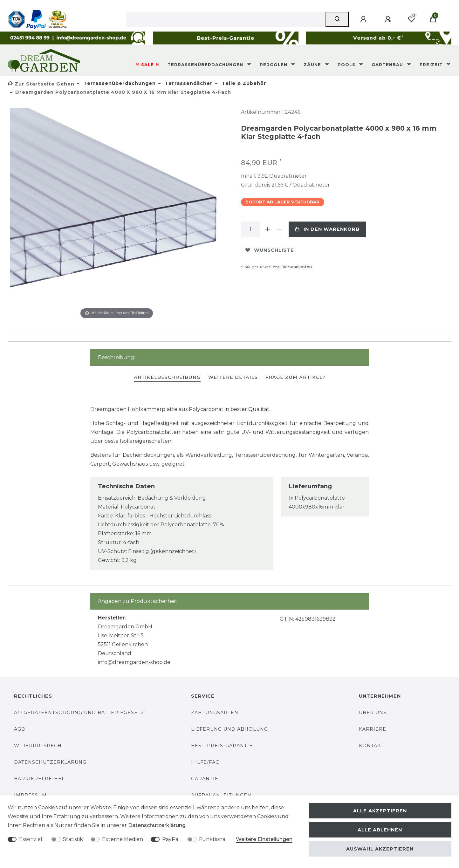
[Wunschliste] (411, 19)
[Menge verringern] (279, 229)
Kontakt (371, 746)
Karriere (373, 729)
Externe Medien (123, 839)
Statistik (73, 839)
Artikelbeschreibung (167, 377)
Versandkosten (297, 267)
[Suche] (337, 19)
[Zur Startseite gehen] (41, 84)
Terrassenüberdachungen (206, 65)
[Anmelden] (364, 19)
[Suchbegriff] (226, 19)
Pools (347, 65)
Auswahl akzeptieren (380, 849)
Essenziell (31, 839)
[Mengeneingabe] (250, 229)
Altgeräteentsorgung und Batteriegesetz (79, 713)
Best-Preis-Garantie (222, 746)
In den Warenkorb (327, 229)
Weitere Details (233, 377)
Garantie (205, 779)
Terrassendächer (188, 83)
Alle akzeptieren (380, 811)
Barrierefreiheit (40, 779)
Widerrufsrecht (39, 746)
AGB (20, 729)
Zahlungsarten (215, 713)
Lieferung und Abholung (229, 729)
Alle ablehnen (380, 830)
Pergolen (274, 65)
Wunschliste (270, 250)
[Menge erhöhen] (268, 229)
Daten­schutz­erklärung (157, 825)
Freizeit (432, 65)
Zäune (313, 65)
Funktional (213, 839)
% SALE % (147, 65)
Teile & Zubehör (243, 83)
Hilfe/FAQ (206, 762)
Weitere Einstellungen (264, 839)
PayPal (171, 839)
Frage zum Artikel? (295, 377)
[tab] (167, 378)
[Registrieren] (389, 19)
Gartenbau (388, 65)
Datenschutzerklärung (50, 762)
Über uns (373, 713)
